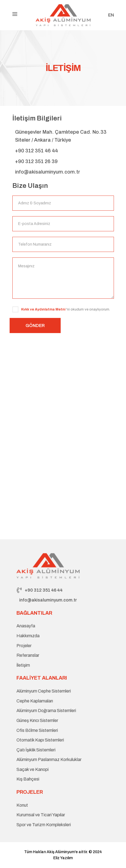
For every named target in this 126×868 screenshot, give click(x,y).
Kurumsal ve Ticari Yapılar (41, 815)
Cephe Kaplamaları (35, 701)
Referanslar (28, 655)
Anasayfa (26, 626)
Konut (22, 805)
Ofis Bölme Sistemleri (37, 730)
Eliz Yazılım (63, 858)
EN (111, 15)
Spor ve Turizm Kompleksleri (44, 825)
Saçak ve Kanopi (33, 769)
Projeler (24, 646)
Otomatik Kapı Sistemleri (40, 740)
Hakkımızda (28, 636)
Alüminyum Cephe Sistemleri (44, 691)
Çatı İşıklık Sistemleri (36, 750)
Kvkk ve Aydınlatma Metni (43, 309)
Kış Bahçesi (28, 779)
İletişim (23, 665)
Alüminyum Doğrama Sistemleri (46, 711)
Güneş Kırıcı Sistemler (37, 720)
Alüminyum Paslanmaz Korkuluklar (49, 759)
